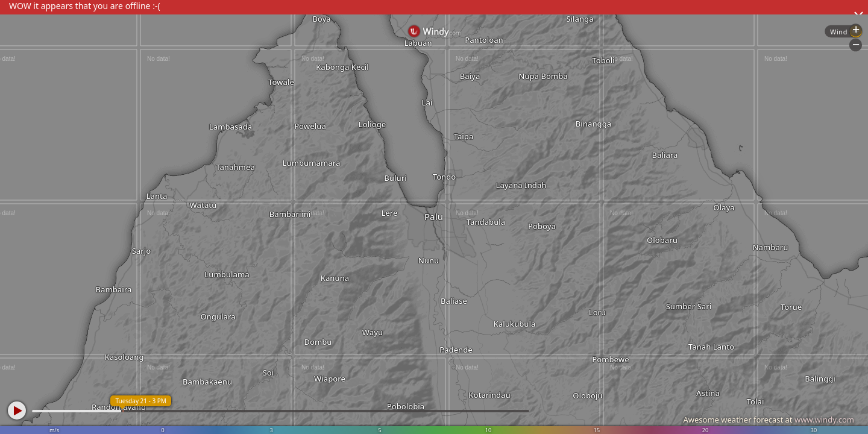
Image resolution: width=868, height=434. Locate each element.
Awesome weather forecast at (769, 420)
